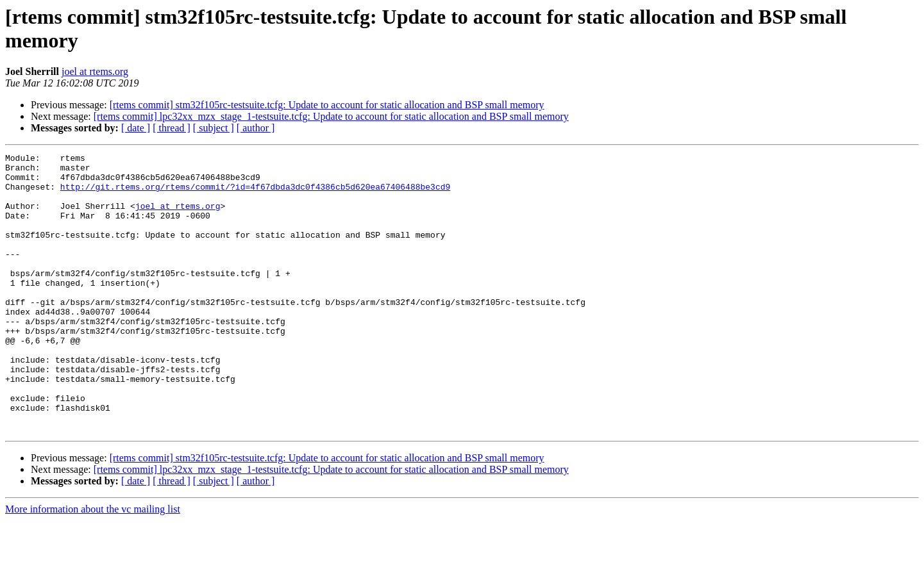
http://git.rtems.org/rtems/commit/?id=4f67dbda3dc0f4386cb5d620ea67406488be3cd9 (255, 194)
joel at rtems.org (95, 71)
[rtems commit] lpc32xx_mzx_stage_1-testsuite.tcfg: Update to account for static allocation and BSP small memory (331, 116)
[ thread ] (172, 128)
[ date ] (136, 128)
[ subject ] (214, 128)
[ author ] (256, 128)
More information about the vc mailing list (93, 565)
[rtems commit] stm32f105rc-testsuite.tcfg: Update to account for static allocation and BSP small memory (327, 105)
